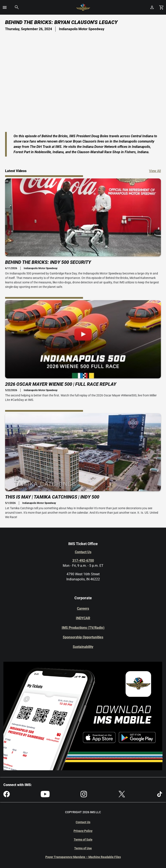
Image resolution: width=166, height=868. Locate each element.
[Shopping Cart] (161, 7)
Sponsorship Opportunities (83, 637)
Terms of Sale (83, 840)
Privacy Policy (83, 831)
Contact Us (83, 552)
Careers (83, 609)
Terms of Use (83, 848)
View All (155, 171)
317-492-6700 (83, 561)
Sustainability (83, 647)
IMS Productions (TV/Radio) (83, 628)
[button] (5, 7)
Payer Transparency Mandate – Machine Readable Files (83, 857)
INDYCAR (83, 618)
